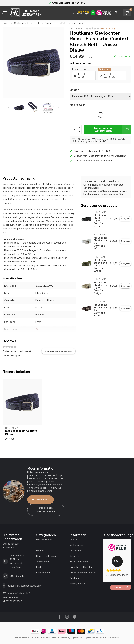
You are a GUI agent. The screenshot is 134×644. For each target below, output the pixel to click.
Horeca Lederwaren (47, 556)
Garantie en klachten (81, 567)
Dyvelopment (113, 638)
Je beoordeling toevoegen (58, 351)
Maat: (74, 90)
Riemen (40, 551)
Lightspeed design (93, 638)
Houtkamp (76, 28)
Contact (74, 540)
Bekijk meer (120, 587)
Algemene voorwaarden (83, 573)
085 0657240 (17, 576)
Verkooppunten (78, 545)
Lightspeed (76, 638)
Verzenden (76, 551)
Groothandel (43, 573)
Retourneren (76, 556)
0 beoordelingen (109, 28)
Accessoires (43, 562)
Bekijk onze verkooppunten (46, 510)
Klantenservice (40, 500)
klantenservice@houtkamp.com (102, 191)
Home (6, 23)
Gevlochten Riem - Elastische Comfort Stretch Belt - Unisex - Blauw (49, 23)
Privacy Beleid (77, 584)
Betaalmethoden (79, 562)
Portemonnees (44, 540)
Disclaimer (75, 578)
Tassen (40, 545)
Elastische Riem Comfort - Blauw (22, 432)
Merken (40, 567)
